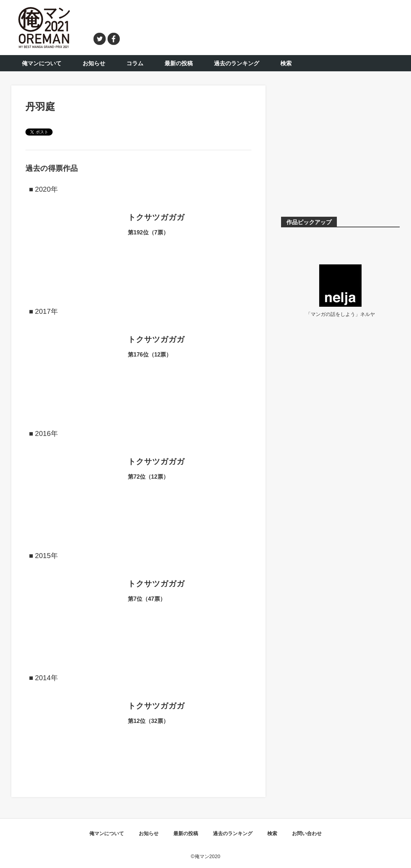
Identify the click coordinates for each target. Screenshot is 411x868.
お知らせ (94, 63)
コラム (135, 63)
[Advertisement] (264, 26)
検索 (286, 63)
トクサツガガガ (156, 217)
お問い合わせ (307, 833)
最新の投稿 (179, 63)
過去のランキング (237, 63)
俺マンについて (42, 63)
